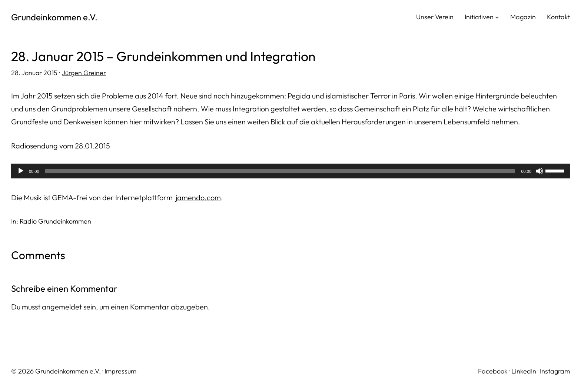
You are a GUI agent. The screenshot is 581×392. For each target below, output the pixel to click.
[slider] (280, 171)
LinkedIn (524, 371)
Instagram (555, 371)
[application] (290, 171)
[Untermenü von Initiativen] (497, 17)
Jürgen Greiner (84, 73)
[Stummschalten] (539, 171)
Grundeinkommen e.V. (54, 17)
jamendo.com (198, 197)
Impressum (120, 371)
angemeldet (62, 307)
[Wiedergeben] (21, 171)
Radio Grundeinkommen (55, 221)
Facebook (493, 371)
